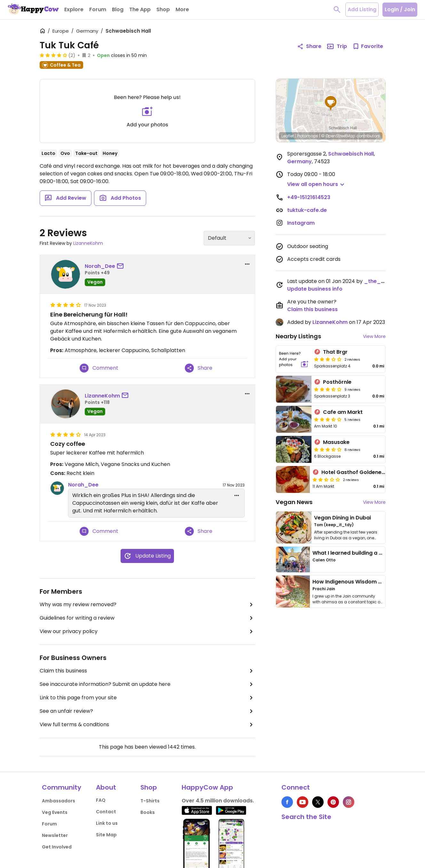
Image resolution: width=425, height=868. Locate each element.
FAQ (101, 800)
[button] (331, 103)
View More (374, 336)
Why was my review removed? (147, 605)
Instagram (301, 223)
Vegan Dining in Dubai (342, 518)
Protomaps (307, 136)
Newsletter (55, 835)
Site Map (106, 835)
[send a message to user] (122, 266)
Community (62, 787)
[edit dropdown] (237, 495)
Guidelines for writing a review (147, 618)
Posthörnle (337, 382)
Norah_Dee (100, 266)
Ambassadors (59, 801)
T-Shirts (150, 801)
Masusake (336, 442)
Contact (106, 812)
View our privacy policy (147, 631)
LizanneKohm (88, 243)
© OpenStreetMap (338, 136)
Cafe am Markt (343, 412)
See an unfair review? (147, 711)
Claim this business (147, 671)
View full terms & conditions (147, 725)
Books (148, 812)
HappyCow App (207, 787)
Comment (99, 368)
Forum (49, 824)
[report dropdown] (247, 264)
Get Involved (57, 847)
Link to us (107, 823)
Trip (337, 46)
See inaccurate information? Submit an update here (147, 684)
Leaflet (288, 136)
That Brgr (335, 352)
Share (199, 368)
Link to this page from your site (147, 698)
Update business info (315, 289)
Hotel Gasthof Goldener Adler (360, 472)
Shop (149, 787)
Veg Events (55, 812)
